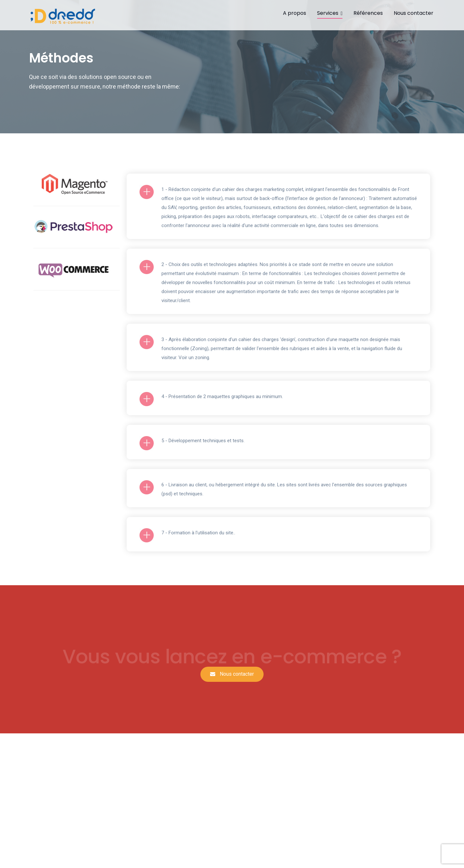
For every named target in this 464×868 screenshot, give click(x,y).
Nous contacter (414, 13)
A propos (295, 13)
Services (328, 13)
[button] (232, 674)
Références (368, 13)
